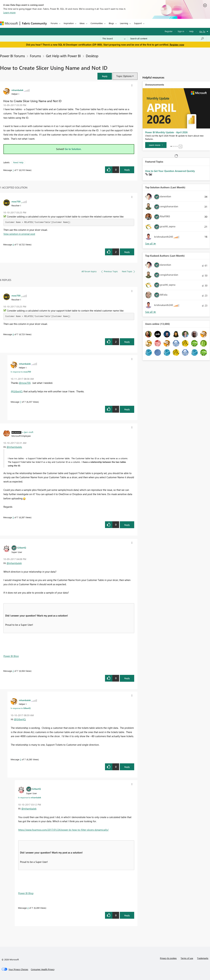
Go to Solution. (73, 149)
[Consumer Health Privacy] (43, 969)
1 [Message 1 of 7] (13, 170)
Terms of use (187, 958)
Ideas (82, 23)
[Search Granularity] (114, 39)
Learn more (9, 12)
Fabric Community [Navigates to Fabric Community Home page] (34, 23)
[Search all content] (167, 39)
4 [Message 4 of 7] (28, 908)
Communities (97, 23)
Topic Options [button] (124, 76)
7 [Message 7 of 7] (21, 402)
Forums (54, 23)
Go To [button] (202, 31)
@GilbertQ (17, 391)
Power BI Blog (11, 656)
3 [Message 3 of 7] (21, 759)
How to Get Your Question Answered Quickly (170, 171)
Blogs (111, 23)
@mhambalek (14, 447)
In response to (21, 372)
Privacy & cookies (168, 958)
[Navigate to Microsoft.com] (9, 23)
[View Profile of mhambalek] (17, 90)
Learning (124, 23)
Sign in (181, 31)
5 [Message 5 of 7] (13, 517)
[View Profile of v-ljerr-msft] (28, 432)
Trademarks (203, 958)
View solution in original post (19, 234)
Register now (177, 45)
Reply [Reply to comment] (127, 252)
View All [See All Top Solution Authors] (151, 244)
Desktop (92, 56)
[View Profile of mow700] (16, 201)
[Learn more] (156, 145)
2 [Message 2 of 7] (13, 671)
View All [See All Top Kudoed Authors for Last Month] (151, 312)
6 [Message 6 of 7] (13, 244)
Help (191, 31)
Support (138, 23)
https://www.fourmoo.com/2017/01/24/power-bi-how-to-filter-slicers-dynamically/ (63, 830)
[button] (105, 76)
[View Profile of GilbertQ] (22, 548)
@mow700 (25, 383)
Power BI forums (12, 56)
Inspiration (69, 23)
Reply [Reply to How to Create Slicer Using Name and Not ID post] (127, 170)
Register (169, 31)
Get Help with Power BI (63, 56)
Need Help (18, 162)
